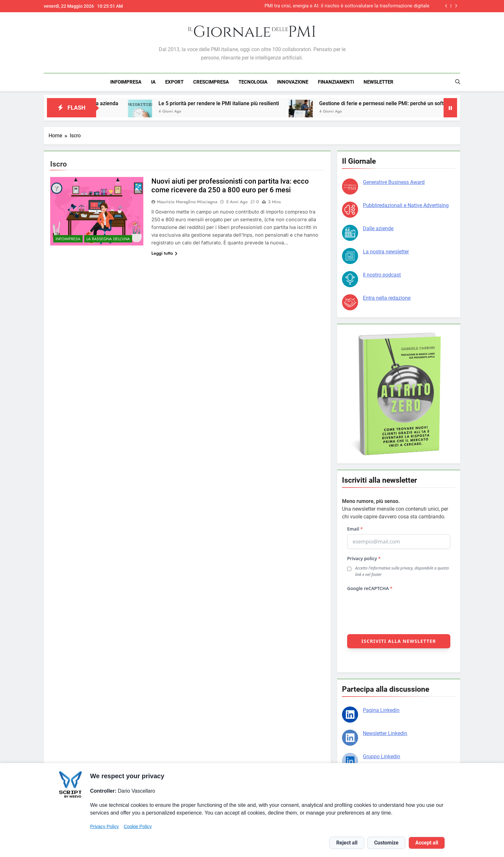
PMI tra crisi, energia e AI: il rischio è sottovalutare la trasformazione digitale (347, 6)
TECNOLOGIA (253, 82)
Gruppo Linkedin (382, 756)
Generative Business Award (394, 181)
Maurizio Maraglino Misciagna (187, 201)
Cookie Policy (138, 826)
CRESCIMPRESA (211, 82)
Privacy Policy (104, 826)
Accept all (427, 843)
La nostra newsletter (386, 251)
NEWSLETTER (378, 82)
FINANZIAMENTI (336, 82)
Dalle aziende (378, 228)
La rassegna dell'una (108, 238)
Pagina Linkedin (381, 709)
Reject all (347, 843)
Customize (386, 843)
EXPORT (174, 82)
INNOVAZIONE (293, 82)
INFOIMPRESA (126, 82)
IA (153, 82)
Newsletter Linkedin (385, 732)
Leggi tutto (164, 252)
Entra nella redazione (387, 297)
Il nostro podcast (382, 274)
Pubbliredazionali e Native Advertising (406, 204)
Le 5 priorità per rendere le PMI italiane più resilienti (235, 102)
